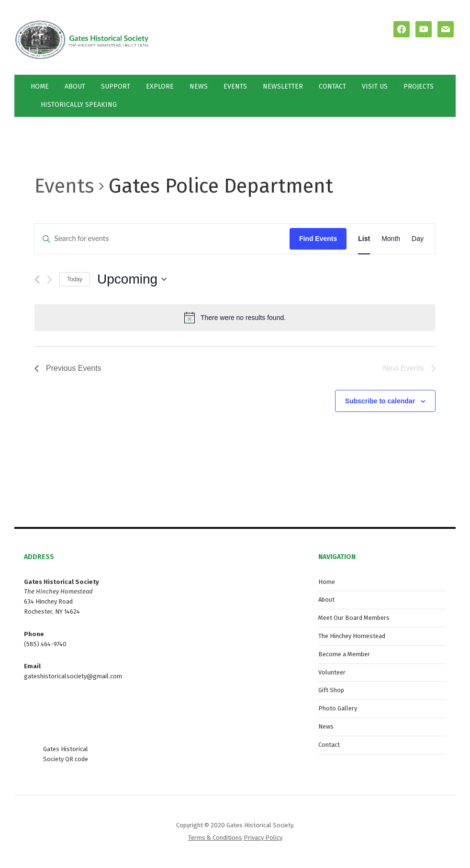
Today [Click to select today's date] (75, 279)
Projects (419, 86)
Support (116, 86)
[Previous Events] (37, 280)
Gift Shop (331, 690)
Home (40, 86)
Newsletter (283, 86)
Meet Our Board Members (354, 618)
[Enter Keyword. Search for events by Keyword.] (162, 239)
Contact (332, 86)
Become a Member (344, 654)
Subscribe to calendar (380, 401)
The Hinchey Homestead (352, 636)
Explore (160, 86)
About (75, 86)
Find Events (318, 239)
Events (235, 86)
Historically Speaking (79, 105)
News (199, 86)
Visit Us (375, 86)
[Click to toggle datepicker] (132, 279)
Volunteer (332, 672)
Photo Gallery (338, 708)
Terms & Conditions (215, 838)
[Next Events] (50, 280)
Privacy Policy (263, 838)
